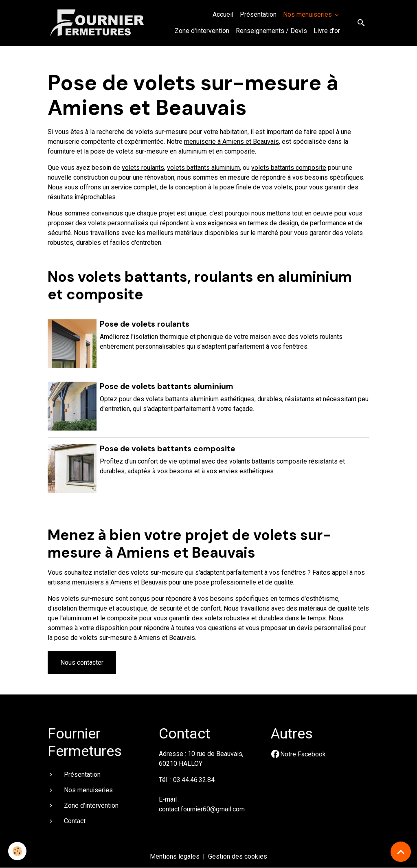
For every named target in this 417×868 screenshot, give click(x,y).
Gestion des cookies (238, 856)
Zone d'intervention (202, 31)
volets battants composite (289, 168)
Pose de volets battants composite (167, 449)
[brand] (98, 23)
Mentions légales (175, 856)
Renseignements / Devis (271, 31)
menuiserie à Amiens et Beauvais (232, 142)
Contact (75, 821)
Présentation (258, 14)
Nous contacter (82, 663)
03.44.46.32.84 (194, 780)
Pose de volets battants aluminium (167, 386)
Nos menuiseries (308, 14)
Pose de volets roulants (145, 324)
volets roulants (143, 168)
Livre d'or (327, 31)
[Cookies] (17, 851)
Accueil (223, 14)
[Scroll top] (401, 852)
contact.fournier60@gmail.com (202, 809)
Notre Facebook (303, 754)
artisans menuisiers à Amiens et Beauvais (107, 582)
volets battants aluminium (203, 168)
